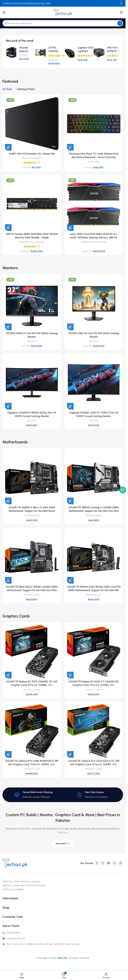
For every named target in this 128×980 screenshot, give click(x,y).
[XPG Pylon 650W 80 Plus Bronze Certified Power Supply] (99, 53)
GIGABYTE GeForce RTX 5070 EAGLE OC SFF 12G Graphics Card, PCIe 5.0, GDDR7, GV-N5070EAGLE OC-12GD (94, 764)
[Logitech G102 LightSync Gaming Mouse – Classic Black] (70, 53)
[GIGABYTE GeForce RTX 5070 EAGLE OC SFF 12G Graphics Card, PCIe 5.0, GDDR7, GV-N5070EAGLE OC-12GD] (94, 731)
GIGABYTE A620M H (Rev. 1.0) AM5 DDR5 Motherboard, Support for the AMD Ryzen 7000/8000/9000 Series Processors (32, 511)
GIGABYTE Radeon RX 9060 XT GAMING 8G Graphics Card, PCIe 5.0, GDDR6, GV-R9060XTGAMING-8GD (94, 685)
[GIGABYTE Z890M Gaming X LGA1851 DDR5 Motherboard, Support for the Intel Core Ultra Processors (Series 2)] (94, 478)
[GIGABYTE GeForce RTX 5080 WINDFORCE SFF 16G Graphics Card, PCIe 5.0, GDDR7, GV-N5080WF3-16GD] (32, 731)
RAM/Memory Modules (32, 242)
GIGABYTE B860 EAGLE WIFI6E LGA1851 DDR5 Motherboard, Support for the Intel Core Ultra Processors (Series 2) (32, 590)
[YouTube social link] (109, 863)
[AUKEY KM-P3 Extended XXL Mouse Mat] (32, 124)
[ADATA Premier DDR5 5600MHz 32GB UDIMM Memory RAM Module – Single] (32, 204)
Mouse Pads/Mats (32, 158)
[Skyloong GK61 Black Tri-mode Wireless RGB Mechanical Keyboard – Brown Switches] (94, 124)
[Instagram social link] (103, 863)
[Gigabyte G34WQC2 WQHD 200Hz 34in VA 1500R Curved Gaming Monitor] (32, 383)
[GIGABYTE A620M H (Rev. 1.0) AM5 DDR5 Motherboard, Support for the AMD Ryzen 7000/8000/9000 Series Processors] (32, 478)
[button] (8, 147)
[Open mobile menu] (4, 12)
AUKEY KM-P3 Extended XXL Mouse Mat (32, 154)
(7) (38, 163)
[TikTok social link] (121, 863)
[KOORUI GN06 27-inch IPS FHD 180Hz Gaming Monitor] (32, 303)
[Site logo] (63, 12)
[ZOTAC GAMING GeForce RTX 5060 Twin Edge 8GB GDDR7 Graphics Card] (41, 53)
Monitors (32, 341)
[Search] (63, 23)
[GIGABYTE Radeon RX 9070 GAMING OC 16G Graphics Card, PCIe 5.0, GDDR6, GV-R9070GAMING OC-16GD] (32, 652)
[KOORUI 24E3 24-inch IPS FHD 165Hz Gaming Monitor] (94, 303)
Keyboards (94, 162)
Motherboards (32, 515)
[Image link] (15, 863)
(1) (38, 246)
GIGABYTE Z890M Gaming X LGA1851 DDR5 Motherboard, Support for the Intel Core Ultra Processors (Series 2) (94, 511)
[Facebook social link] (97, 863)
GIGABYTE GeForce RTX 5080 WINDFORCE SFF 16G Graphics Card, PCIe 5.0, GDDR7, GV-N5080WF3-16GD (32, 764)
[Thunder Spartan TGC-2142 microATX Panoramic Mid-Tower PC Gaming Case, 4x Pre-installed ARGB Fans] (11, 53)
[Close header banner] (121, 3)
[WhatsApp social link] (115, 863)
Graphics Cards (32, 690)
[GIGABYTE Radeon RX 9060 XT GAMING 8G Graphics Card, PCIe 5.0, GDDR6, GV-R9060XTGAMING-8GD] (94, 652)
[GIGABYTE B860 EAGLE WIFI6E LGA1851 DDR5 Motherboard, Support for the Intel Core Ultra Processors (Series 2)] (32, 557)
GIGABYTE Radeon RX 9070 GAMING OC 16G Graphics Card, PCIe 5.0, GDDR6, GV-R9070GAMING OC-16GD (32, 685)
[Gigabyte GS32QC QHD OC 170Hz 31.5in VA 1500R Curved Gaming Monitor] (94, 383)
